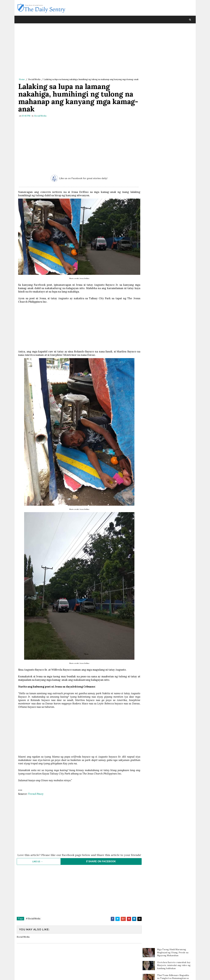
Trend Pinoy (36, 796)
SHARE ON (100, 867)
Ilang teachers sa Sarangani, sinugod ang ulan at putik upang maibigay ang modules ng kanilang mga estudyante (174, 130)
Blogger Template (73, 975)
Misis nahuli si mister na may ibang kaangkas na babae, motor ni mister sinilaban (174, 115)
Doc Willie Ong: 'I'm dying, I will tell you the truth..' (173, 101)
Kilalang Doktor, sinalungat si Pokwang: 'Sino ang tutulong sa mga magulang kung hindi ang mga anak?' (173, 73)
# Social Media (33, 924)
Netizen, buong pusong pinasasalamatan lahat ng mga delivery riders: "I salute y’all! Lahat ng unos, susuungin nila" (173, 146)
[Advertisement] (78, 51)
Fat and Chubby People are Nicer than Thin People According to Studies (174, 160)
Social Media (34, 80)
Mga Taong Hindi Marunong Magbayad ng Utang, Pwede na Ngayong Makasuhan (173, 33)
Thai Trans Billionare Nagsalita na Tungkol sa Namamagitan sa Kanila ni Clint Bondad (173, 58)
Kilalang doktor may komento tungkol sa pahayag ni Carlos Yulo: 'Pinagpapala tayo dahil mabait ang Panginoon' (173, 89)
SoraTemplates (37, 975)
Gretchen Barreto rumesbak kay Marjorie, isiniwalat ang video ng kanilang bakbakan (174, 45)
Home (22, 80)
